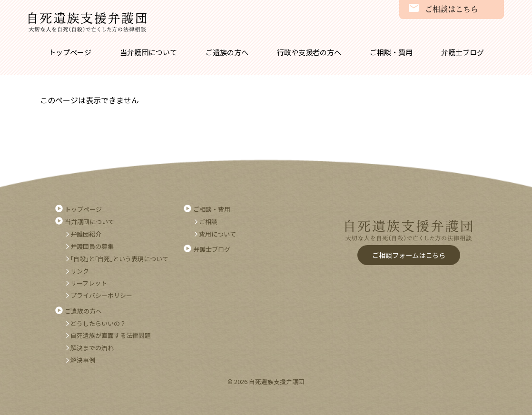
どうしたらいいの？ (98, 323)
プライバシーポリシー (101, 295)
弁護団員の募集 (92, 246)
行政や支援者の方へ (309, 52)
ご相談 (208, 222)
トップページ (70, 52)
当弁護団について (148, 52)
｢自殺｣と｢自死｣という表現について (119, 259)
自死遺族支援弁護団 (88, 22)
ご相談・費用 (391, 52)
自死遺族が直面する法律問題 (111, 335)
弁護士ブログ (463, 52)
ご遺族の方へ (227, 52)
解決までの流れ (92, 348)
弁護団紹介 (86, 234)
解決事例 (83, 360)
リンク (80, 271)
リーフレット (89, 283)
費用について (217, 234)
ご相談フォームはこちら (409, 255)
